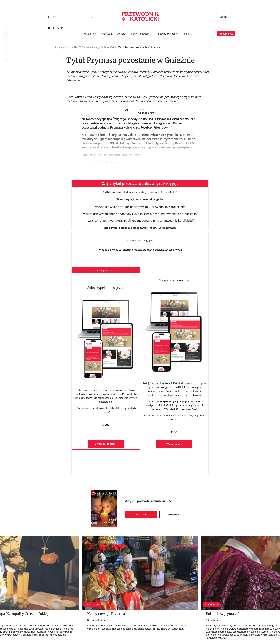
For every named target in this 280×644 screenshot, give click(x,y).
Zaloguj (224, 17)
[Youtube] (49, 28)
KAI (126, 110)
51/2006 (172, 501)
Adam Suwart (213, 620)
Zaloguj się (147, 240)
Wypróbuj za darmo (106, 444)
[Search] (49, 17)
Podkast (187, 34)
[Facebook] (54, 28)
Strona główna (63, 47)
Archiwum (173, 514)
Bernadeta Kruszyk (97, 620)
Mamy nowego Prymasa (106, 614)
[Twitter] (58, 28)
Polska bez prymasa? (222, 614)
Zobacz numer (141, 514)
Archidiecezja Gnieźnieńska (101, 47)
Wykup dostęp (174, 444)
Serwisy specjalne (141, 34)
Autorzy (122, 34)
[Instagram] (62, 28)
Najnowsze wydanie (167, 34)
